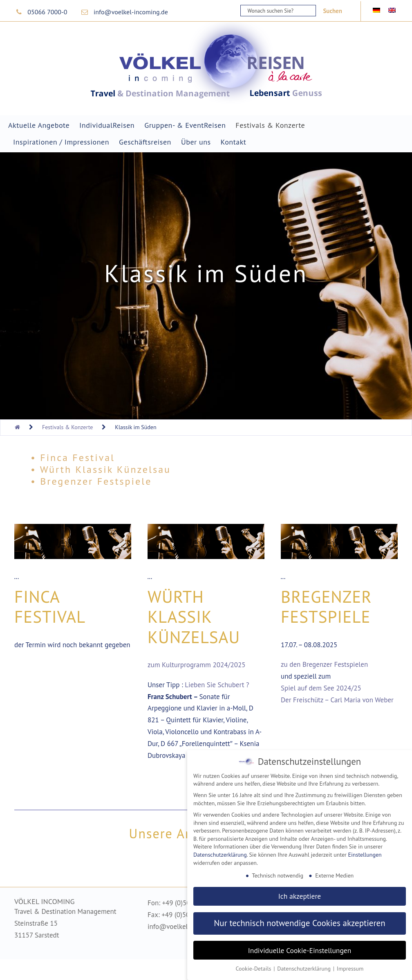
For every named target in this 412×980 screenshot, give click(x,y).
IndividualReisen (107, 125)
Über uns (196, 142)
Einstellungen (365, 852)
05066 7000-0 (47, 12)
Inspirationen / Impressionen (61, 142)
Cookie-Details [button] (254, 967)
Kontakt (234, 142)
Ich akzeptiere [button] (300, 894)
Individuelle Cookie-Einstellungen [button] (300, 948)
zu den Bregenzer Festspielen (324, 664)
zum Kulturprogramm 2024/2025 (197, 665)
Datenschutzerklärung (220, 852)
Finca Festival (50, 606)
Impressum (350, 967)
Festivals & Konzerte (270, 125)
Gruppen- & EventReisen (185, 125)
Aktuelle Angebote (39, 125)
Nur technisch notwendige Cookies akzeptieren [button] (300, 921)
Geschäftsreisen (145, 142)
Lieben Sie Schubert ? (217, 685)
